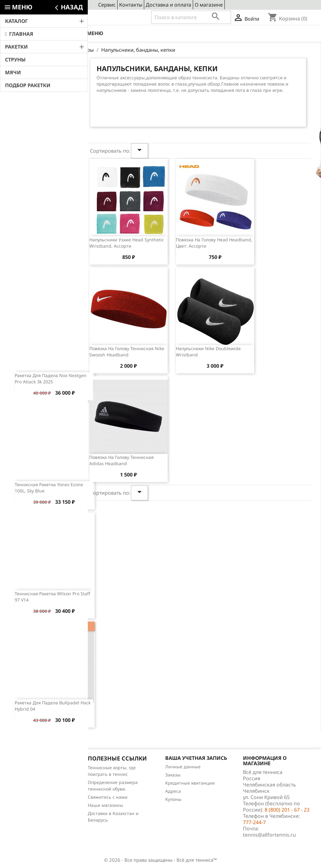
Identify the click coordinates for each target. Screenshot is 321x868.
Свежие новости (43, 71)
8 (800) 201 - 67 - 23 (56, 18)
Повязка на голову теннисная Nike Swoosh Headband (127, 352)
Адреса (173, 791)
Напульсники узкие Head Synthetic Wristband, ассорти (127, 243)
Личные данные (183, 767)
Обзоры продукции (31, 800)
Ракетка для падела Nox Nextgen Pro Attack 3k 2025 (51, 379)
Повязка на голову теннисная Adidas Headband (121, 460)
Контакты (131, 5)
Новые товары (26, 776)
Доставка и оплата (168, 5)
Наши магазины (105, 805)
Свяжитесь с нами (108, 797)
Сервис (107, 5)
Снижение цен (26, 768)
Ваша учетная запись (196, 758)
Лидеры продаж (28, 784)
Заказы (173, 775)
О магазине (209, 5)
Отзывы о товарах (30, 792)
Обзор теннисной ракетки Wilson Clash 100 (58, 229)
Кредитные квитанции (190, 783)
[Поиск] (191, 17)
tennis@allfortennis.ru (269, 835)
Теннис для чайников (33, 808)
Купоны (173, 799)
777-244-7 (254, 822)
